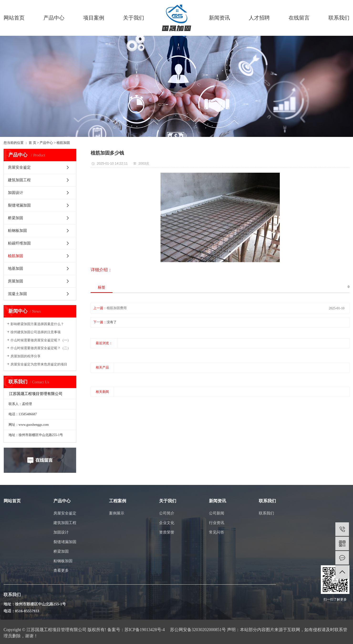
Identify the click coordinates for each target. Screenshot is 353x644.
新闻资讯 (219, 18)
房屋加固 (16, 281)
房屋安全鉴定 (19, 167)
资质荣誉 (167, 532)
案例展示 (117, 513)
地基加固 (16, 268)
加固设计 (16, 193)
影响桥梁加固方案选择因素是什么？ (37, 324)
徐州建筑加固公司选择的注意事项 (36, 332)
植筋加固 (63, 143)
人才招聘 (259, 18)
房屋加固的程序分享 (26, 356)
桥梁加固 (16, 218)
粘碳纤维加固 (19, 243)
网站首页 (14, 18)
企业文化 (167, 523)
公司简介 (167, 513)
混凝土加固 (17, 294)
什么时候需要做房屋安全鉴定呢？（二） (41, 348)
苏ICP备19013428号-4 (145, 630)
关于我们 (134, 18)
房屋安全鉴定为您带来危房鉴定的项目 (39, 364)
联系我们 (339, 18)
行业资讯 (217, 523)
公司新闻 (217, 513)
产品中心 (54, 18)
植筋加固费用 (117, 308)
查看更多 (61, 570)
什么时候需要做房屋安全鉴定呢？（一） (41, 340)
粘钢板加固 (17, 231)
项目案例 (94, 18)
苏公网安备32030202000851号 (198, 630)
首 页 (32, 143)
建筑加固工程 (19, 180)
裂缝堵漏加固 (19, 205)
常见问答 (217, 532)
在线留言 (299, 18)
